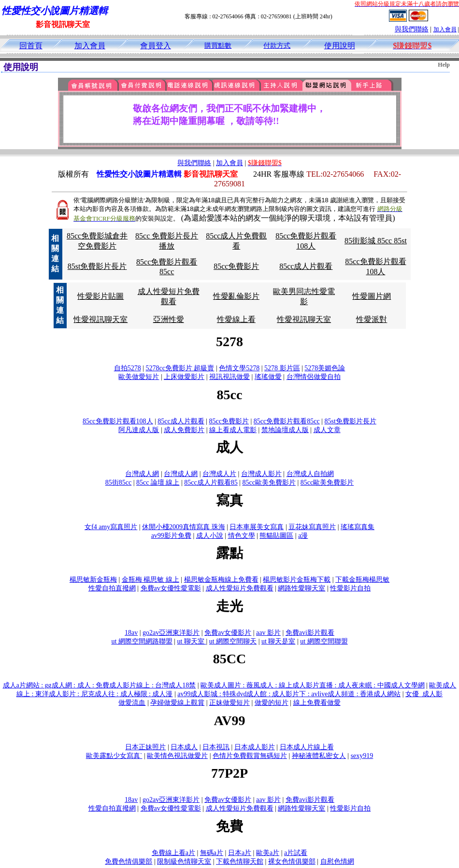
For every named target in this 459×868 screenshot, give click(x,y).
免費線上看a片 (173, 853)
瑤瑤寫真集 (358, 527)
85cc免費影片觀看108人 (118, 421)
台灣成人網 (142, 474)
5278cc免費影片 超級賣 (180, 368)
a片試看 (296, 853)
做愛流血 (132, 703)
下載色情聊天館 (240, 861)
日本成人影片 (255, 747)
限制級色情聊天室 (184, 861)
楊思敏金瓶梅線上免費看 (221, 580)
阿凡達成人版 (139, 430)
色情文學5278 (239, 368)
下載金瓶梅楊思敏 (362, 580)
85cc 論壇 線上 (158, 483)
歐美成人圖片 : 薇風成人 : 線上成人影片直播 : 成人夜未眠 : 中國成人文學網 (313, 685)
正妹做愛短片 (229, 703)
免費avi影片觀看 (310, 633)
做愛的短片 (272, 703)
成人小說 (210, 536)
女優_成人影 (424, 694)
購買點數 (218, 46)
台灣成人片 (219, 474)
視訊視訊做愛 (229, 377)
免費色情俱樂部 (129, 861)
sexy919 (362, 756)
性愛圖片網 (372, 296)
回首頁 (31, 46)
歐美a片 (268, 853)
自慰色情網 (337, 861)
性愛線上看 (236, 319)
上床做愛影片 (184, 377)
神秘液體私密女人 (319, 756)
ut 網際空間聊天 (233, 641)
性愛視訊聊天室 (100, 319)
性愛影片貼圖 (100, 296)
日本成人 (184, 747)
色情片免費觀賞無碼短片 (250, 756)
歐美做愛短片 (139, 377)
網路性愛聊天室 (301, 588)
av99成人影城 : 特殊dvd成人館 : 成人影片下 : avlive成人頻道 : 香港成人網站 (289, 694)
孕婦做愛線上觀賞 (177, 703)
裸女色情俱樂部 (292, 861)
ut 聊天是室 (278, 641)
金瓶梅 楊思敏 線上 (151, 580)
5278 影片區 (282, 368)
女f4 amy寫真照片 (111, 527)
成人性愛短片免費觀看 (240, 588)
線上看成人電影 (233, 430)
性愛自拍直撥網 (112, 588)
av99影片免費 (171, 536)
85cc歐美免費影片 (269, 483)
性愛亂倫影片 (236, 296)
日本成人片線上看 (307, 747)
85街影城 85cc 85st (376, 241)
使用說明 (340, 46)
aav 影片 (268, 633)
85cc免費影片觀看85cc (287, 421)
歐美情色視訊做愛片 (177, 756)
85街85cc (118, 483)
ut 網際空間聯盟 (324, 641)
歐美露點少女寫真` (114, 756)
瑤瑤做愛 (268, 377)
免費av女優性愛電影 (171, 588)
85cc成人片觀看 (306, 266)
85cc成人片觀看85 (211, 483)
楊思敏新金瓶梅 (93, 580)
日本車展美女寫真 (257, 527)
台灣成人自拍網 (310, 474)
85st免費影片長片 (97, 266)
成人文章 (327, 430)
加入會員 (445, 29)
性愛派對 (372, 319)
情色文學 (242, 536)
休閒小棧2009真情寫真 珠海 (184, 527)
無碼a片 (212, 853)
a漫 (303, 536)
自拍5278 (128, 368)
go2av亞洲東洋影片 (171, 633)
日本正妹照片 (145, 747)
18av (131, 633)
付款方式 (277, 46)
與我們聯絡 (412, 29)
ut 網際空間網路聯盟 (142, 641)
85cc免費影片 (236, 266)
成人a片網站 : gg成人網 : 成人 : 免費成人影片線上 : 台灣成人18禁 (100, 685)
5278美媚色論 (325, 368)
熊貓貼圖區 (276, 536)
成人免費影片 (184, 430)
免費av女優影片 (228, 633)
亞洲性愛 (169, 319)
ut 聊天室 (192, 641)
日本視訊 (216, 747)
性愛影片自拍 (350, 588)
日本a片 (240, 853)
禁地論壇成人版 (285, 430)
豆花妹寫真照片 (312, 527)
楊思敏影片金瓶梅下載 (297, 580)
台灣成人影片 (261, 474)
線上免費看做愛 (317, 703)
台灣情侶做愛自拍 (314, 377)
